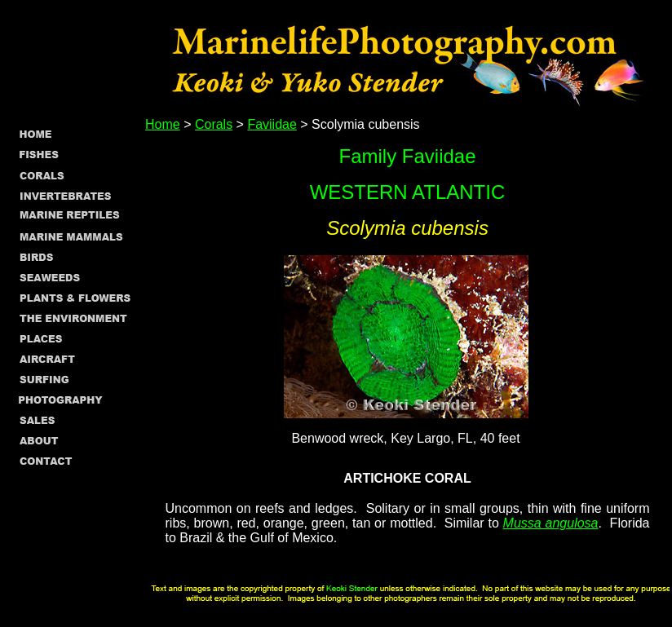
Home (163, 124)
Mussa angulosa (551, 523)
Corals (214, 124)
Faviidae (272, 124)
